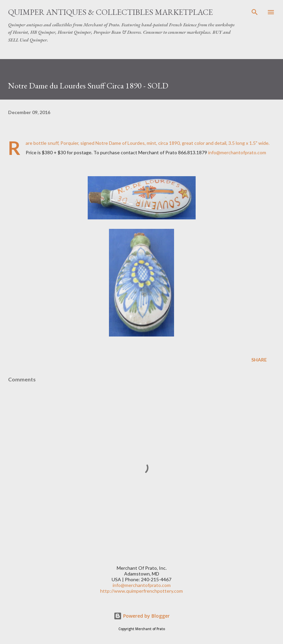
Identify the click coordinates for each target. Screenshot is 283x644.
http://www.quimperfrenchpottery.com (141, 591)
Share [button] (259, 360)
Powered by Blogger (142, 616)
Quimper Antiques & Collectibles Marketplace (110, 12)
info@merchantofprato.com (237, 152)
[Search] (255, 12)
